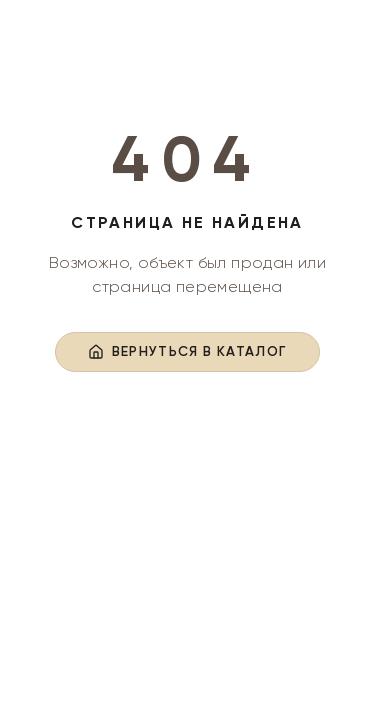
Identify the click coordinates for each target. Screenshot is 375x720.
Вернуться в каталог (188, 352)
